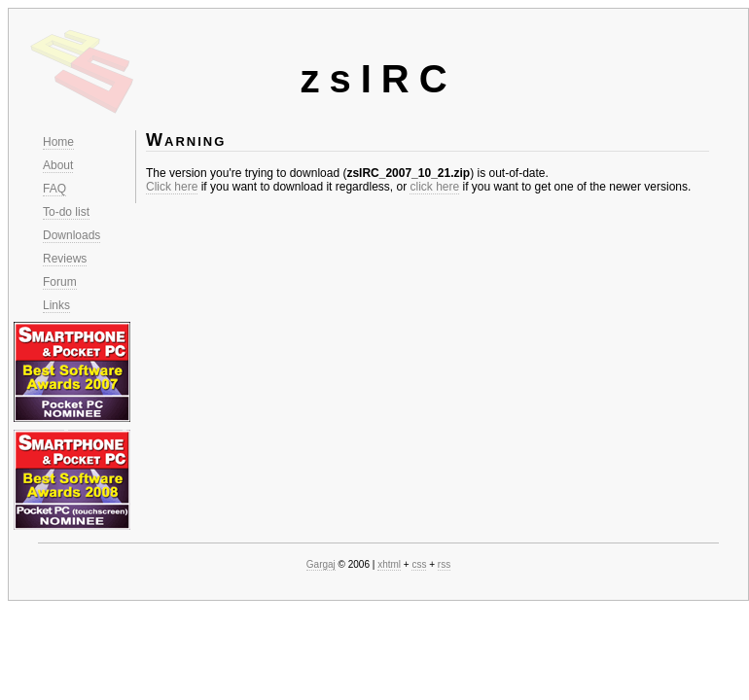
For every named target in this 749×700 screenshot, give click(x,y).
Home (58, 142)
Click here (172, 187)
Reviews (65, 259)
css (419, 564)
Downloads (71, 235)
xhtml (389, 564)
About (58, 165)
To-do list (66, 212)
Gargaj (321, 564)
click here (434, 187)
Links (56, 305)
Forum (60, 282)
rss (444, 564)
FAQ (54, 189)
